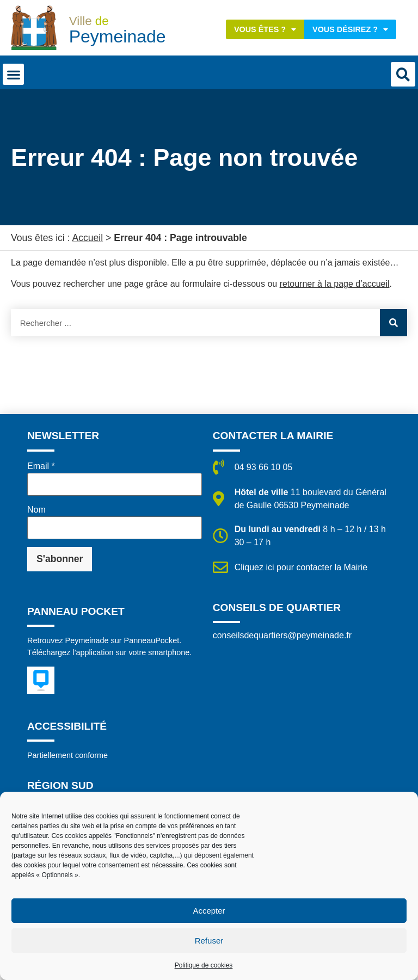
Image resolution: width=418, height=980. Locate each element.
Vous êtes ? (265, 29)
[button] (13, 74)
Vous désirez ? (350, 29)
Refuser (209, 941)
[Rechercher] (394, 323)
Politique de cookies (204, 965)
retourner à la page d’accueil (335, 284)
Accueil (87, 238)
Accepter (209, 911)
